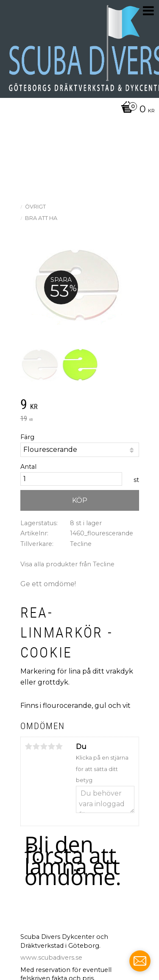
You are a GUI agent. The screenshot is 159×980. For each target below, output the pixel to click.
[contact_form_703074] (140, 961)
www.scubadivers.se (51, 958)
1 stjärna (29, 746)
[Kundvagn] (77, 110)
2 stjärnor (36, 746)
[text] (80, 405)
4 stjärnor (52, 746)
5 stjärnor (59, 746)
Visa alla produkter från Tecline (67, 564)
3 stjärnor (44, 746)
